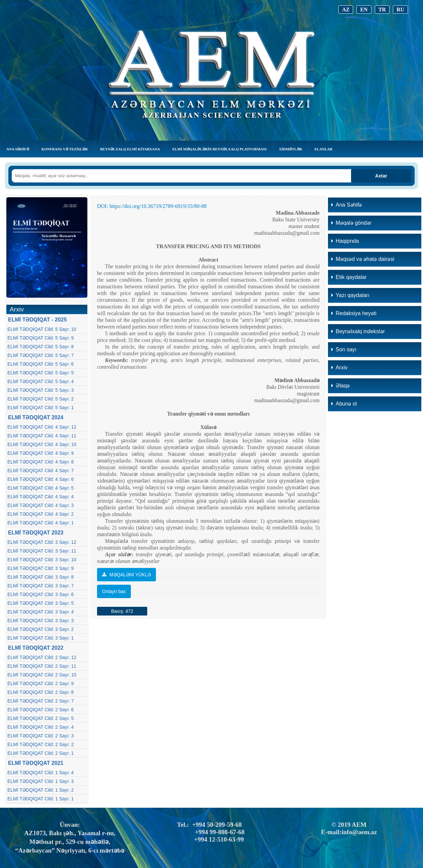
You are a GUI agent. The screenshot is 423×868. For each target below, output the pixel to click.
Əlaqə (341, 386)
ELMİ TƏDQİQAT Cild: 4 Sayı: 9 (40, 453)
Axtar (381, 176)
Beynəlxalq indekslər (358, 331)
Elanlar (324, 149)
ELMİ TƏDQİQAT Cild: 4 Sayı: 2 (40, 514)
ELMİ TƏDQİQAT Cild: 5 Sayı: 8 (40, 347)
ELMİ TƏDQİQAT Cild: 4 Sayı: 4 (40, 497)
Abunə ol (344, 404)
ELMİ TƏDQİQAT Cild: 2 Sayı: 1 (40, 753)
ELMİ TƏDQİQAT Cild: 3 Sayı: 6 (40, 594)
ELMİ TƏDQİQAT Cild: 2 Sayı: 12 (42, 657)
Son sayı (344, 349)
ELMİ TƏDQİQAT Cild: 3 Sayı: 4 (40, 612)
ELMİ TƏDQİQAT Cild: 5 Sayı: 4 (40, 381)
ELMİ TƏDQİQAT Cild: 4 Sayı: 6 (40, 479)
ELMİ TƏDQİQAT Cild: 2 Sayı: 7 (40, 701)
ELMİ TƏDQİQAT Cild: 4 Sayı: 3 (40, 505)
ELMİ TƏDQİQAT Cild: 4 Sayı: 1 (40, 523)
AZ (346, 10)
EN (364, 10)
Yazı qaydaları (350, 295)
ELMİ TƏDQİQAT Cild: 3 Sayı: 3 (40, 621)
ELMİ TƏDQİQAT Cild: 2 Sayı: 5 (40, 718)
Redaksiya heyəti (354, 313)
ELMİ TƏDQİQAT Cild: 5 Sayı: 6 (40, 364)
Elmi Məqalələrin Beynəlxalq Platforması (219, 149)
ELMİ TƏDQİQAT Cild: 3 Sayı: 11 (42, 551)
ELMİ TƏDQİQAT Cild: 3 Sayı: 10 (42, 560)
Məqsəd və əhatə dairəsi (363, 259)
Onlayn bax (114, 591)
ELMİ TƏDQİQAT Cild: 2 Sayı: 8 (40, 692)
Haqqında (345, 241)
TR (382, 10)
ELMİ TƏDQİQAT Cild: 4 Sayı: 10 (42, 444)
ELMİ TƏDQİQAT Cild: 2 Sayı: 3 (40, 736)
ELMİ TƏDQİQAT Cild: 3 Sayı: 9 (40, 568)
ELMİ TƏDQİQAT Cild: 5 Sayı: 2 (40, 399)
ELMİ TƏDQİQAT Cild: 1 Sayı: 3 (40, 781)
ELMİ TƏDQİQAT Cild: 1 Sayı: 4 (40, 773)
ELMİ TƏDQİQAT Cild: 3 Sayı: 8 (40, 577)
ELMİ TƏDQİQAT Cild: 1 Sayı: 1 (40, 799)
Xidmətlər (291, 149)
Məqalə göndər (351, 223)
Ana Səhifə (18, 149)
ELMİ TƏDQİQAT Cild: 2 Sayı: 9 (40, 683)
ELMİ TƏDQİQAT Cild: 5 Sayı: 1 (40, 408)
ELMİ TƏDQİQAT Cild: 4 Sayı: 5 (40, 488)
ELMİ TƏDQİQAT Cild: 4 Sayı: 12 (42, 427)
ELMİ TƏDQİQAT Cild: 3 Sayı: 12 (42, 542)
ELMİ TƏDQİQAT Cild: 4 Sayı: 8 (40, 462)
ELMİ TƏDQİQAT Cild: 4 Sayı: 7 (40, 471)
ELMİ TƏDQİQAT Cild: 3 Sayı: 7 (40, 586)
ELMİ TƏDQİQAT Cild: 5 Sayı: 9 (40, 338)
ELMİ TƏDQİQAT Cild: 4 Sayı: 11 (42, 436)
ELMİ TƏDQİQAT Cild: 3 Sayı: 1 (40, 638)
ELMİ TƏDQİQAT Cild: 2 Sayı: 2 (40, 744)
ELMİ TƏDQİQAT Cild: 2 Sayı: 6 (40, 710)
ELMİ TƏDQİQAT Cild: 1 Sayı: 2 (40, 790)
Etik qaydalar (349, 277)
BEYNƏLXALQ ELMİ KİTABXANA (130, 149)
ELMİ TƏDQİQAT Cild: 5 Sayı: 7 (40, 355)
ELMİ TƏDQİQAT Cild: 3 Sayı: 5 (40, 603)
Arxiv (340, 368)
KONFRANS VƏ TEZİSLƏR (65, 149)
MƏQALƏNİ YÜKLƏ (126, 575)
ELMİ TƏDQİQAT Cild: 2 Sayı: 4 (40, 727)
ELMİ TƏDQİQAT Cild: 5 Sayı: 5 (40, 373)
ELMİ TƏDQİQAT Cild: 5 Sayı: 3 (40, 390)
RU (400, 10)
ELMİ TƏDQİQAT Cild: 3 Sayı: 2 (40, 629)
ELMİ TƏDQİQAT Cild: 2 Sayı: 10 (42, 675)
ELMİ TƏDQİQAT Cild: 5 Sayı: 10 (42, 329)
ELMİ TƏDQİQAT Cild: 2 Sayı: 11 (42, 666)
